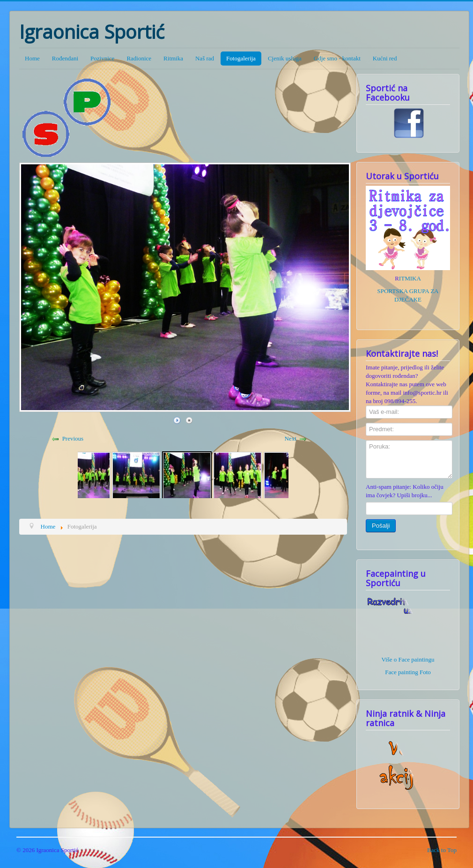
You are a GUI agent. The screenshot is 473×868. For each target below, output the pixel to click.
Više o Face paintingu (408, 659)
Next (290, 438)
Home (32, 58)
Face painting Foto (408, 672)
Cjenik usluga (285, 58)
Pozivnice (102, 58)
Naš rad (205, 58)
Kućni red (385, 58)
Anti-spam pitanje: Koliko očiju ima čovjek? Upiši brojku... (405, 491)
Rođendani (65, 58)
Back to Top (442, 850)
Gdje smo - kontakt (337, 58)
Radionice (139, 58)
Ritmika (173, 58)
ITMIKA (410, 278)
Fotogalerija (241, 58)
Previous (73, 438)
